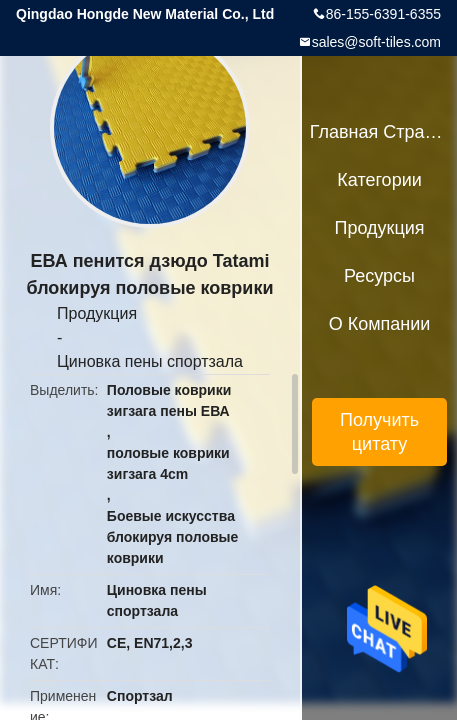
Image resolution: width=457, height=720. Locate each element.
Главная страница (380, 132)
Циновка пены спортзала (150, 361)
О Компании (380, 324)
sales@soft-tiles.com (376, 42)
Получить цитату (379, 432)
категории (379, 180)
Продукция (97, 313)
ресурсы (379, 276)
